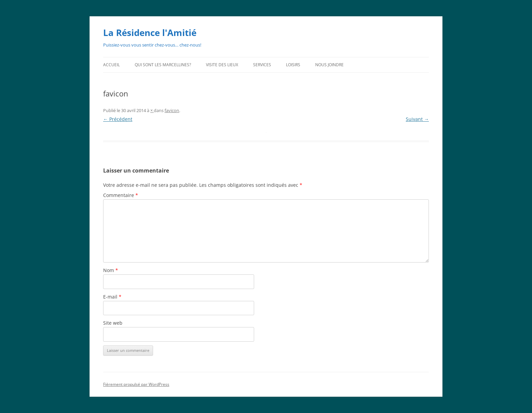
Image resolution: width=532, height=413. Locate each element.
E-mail (112, 297)
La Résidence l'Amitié (150, 33)
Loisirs (293, 65)
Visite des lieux (222, 65)
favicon (172, 110)
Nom (111, 270)
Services (262, 65)
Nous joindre (329, 65)
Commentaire (121, 195)
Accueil (111, 65)
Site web (113, 323)
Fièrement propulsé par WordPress (136, 384)
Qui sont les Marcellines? (163, 65)
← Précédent (118, 119)
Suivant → (417, 119)
